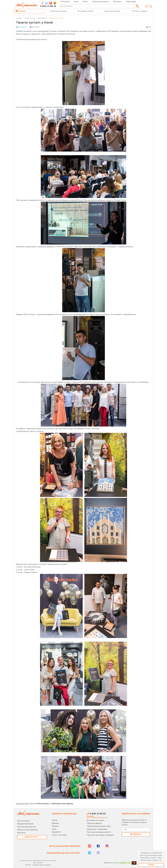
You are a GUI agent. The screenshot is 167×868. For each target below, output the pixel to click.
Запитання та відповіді (97, 829)
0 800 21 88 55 (48, 6)
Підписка (136, 834)
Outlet (55, 820)
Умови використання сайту (99, 826)
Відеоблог (56, 832)
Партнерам (131, 2)
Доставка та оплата (95, 820)
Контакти (21, 833)
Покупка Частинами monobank (100, 835)
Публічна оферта (94, 823)
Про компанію (23, 821)
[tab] (42, 3)
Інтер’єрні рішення (58, 11)
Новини (55, 826)
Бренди (55, 823)
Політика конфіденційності (99, 832)
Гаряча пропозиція (100, 2)
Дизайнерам (22, 27)
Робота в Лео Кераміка (27, 830)
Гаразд (151, 865)
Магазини (117, 2)
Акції (76, 2)
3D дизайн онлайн (85, 11)
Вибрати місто (31, 837)
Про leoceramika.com (26, 827)
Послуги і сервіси (140, 11)
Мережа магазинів (25, 824)
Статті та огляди (59, 835)
